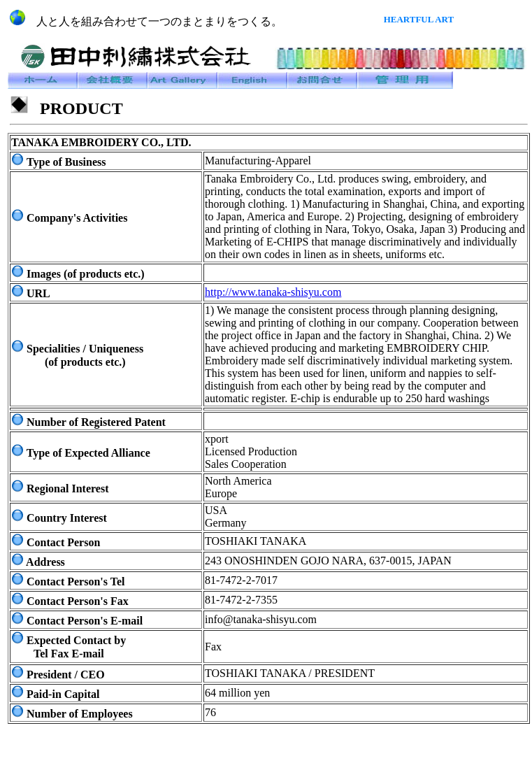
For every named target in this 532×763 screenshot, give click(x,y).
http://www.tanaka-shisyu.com (273, 292)
